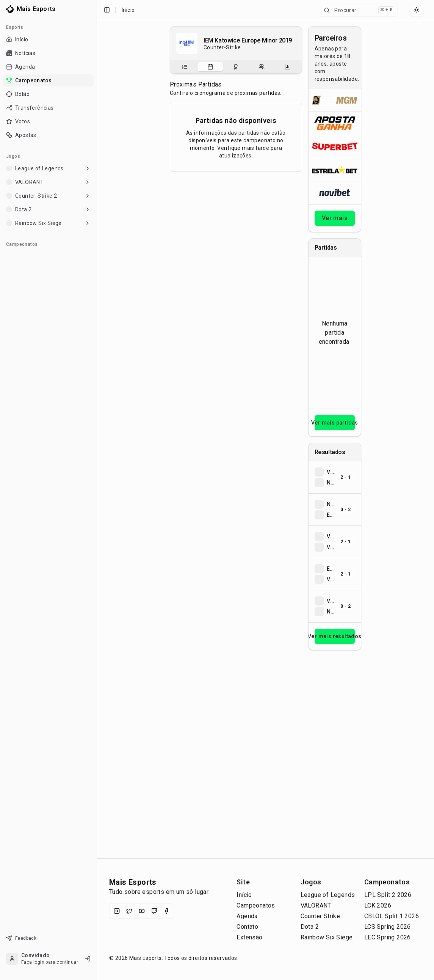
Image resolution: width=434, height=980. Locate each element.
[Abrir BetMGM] (335, 100)
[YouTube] (142, 911)
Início (244, 895)
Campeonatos (256, 905)
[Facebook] (166, 911)
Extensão (249, 937)
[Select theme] (417, 10)
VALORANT (316, 905)
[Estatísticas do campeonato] (287, 67)
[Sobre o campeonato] (185, 67)
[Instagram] (117, 911)
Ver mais (335, 218)
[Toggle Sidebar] (97, 490)
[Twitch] (154, 911)
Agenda (247, 916)
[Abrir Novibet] (335, 193)
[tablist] (236, 67)
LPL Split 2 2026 (388, 895)
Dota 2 (310, 927)
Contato (247, 927)
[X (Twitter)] (129, 911)
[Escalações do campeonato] (262, 67)
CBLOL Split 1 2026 (392, 916)
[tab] (185, 67)
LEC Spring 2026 (388, 937)
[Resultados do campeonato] (236, 67)
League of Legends (328, 895)
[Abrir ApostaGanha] (335, 123)
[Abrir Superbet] (335, 146)
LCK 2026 (378, 905)
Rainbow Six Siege (327, 937)
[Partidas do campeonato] (210, 67)
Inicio (128, 10)
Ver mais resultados (335, 636)
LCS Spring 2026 (388, 927)
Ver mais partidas (335, 423)
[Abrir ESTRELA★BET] (335, 169)
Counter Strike (320, 916)
